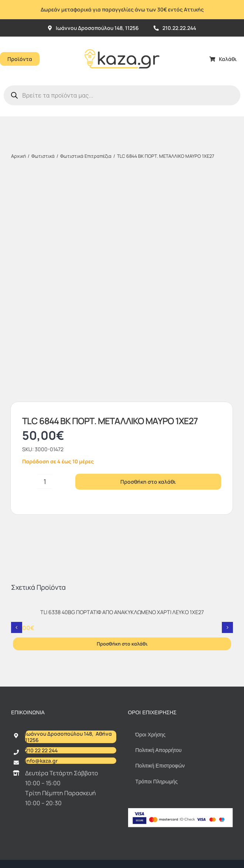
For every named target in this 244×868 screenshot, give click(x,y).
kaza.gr (118, 656)
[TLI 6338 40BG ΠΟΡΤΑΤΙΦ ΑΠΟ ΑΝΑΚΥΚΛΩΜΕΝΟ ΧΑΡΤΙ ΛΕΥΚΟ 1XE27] (122, 389)
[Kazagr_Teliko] (122, 40)
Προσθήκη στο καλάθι (148, 265)
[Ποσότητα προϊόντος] (45, 266)
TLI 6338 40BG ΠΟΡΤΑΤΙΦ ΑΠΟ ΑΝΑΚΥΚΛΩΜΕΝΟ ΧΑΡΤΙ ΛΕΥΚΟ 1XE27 (122, 396)
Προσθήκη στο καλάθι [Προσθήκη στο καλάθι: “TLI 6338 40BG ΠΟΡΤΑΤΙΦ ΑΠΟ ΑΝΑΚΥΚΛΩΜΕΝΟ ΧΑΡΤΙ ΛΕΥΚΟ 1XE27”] (122, 428)
